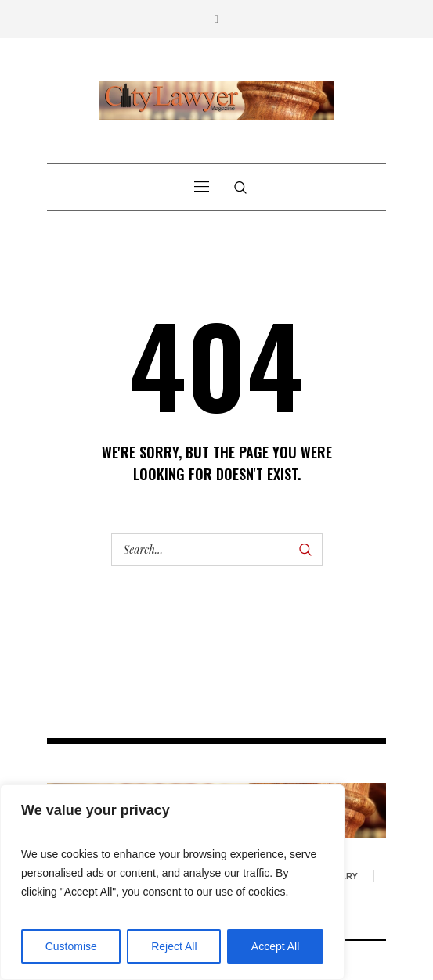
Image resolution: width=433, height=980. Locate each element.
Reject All (174, 946)
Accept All (275, 946)
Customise (71, 946)
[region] (172, 882)
